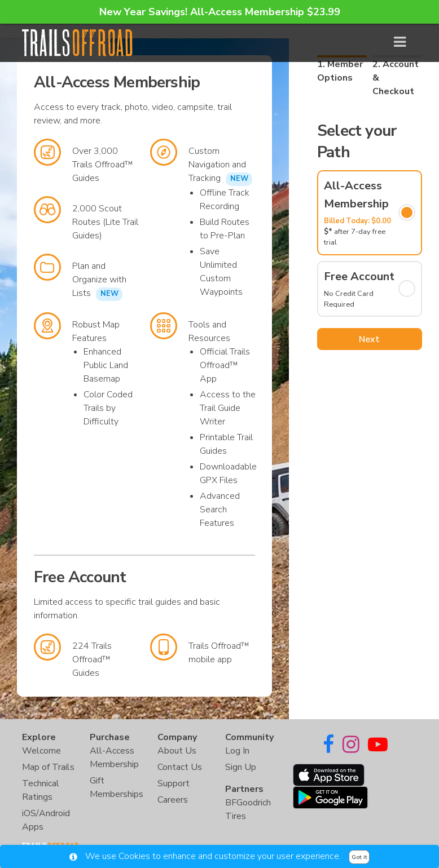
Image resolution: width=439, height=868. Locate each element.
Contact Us (180, 767)
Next (369, 339)
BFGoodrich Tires (248, 809)
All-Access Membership (114, 758)
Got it (359, 857)
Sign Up (241, 767)
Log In (237, 751)
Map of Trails (48, 767)
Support (174, 783)
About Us (177, 751)
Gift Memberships (117, 787)
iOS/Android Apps (46, 820)
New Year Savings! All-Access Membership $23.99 (220, 12)
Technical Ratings (41, 790)
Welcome (41, 751)
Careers (173, 800)
